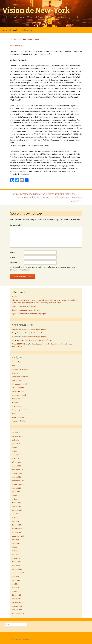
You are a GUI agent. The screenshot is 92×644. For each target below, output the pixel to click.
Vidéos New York (18, 417)
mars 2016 (16, 558)
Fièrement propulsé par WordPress (23, 639)
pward (14, 329)
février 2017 (17, 525)
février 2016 (17, 562)
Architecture (17, 362)
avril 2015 (16, 588)
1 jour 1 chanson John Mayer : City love (26, 310)
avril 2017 (16, 521)
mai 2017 (15, 518)
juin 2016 (15, 547)
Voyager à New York (19, 421)
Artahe (15, 296)
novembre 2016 (18, 529)
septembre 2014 (18, 613)
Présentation (27, 30)
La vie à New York (18, 388)
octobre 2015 (17, 569)
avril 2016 (16, 554)
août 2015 (16, 577)
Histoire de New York (32, 39)
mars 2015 (16, 591)
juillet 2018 (16, 492)
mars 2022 (16, 458)
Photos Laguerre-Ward (20, 410)
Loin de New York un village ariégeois (34, 329)
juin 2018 (15, 495)
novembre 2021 (18, 473)
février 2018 (17, 503)
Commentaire (16, 225)
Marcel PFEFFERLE (19, 344)
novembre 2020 (18, 484)
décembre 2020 (18, 481)
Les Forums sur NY (19, 391)
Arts (14, 366)
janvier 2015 (16, 599)
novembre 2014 (18, 606)
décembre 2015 (18, 565)
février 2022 (17, 462)
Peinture (15, 402)
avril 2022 (16, 455)
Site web (13, 263)
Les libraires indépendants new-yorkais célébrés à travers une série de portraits (49, 199)
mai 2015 (15, 584)
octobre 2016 (17, 532)
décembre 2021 (18, 470)
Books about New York (20, 369)
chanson (15, 373)
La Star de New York (10, 30)
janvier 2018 (16, 506)
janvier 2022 (16, 466)
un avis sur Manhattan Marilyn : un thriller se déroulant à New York (42, 194)
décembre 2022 (18, 436)
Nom (12, 253)
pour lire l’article (17, 46)
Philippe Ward (17, 406)
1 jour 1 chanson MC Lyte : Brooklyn (25, 306)
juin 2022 (15, 447)
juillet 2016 (16, 543)
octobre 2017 (17, 510)
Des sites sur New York (20, 377)
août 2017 (16, 514)
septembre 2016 (18, 536)
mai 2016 (15, 551)
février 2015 (17, 595)
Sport (14, 414)
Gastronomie (17, 380)
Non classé (16, 399)
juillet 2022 (16, 444)
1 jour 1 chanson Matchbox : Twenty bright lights (29, 314)
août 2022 (16, 440)
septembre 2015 (18, 573)
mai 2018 (15, 499)
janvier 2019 (16, 488)
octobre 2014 (17, 610)
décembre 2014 (18, 602)
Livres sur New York (19, 395)
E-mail (13, 258)
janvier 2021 (16, 477)
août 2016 (16, 540)
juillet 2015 (16, 580)
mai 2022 (15, 451)
